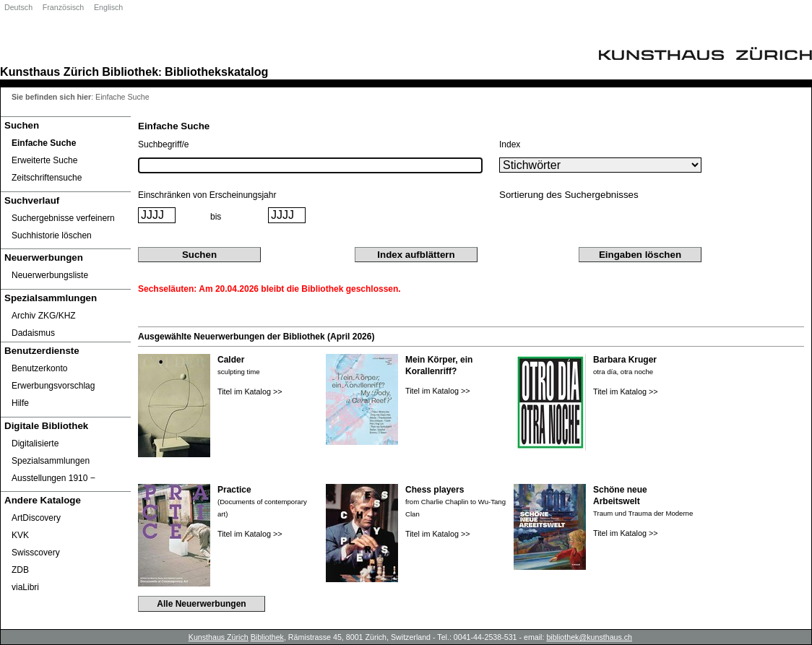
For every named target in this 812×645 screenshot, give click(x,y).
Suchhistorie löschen (52, 235)
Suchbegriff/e (164, 144)
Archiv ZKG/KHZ (44, 316)
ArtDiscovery (36, 518)
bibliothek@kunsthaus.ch (589, 637)
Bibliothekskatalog (216, 72)
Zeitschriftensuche (47, 178)
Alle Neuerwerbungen (201, 604)
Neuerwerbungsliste (50, 275)
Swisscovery (36, 553)
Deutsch (18, 7)
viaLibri (25, 587)
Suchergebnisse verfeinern (63, 218)
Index (510, 144)
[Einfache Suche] (66, 143)
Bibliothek (130, 72)
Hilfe (20, 403)
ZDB (20, 570)
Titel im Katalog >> (250, 391)
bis (216, 217)
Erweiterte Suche (44, 160)
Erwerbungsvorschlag (53, 386)
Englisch (108, 7)
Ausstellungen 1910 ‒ (53, 478)
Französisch (63, 7)
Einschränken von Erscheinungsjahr (207, 195)
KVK (20, 535)
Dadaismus (33, 333)
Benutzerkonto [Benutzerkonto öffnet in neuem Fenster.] (39, 368)
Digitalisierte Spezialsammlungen (51, 452)
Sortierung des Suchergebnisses (569, 195)
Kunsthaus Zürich (49, 72)
